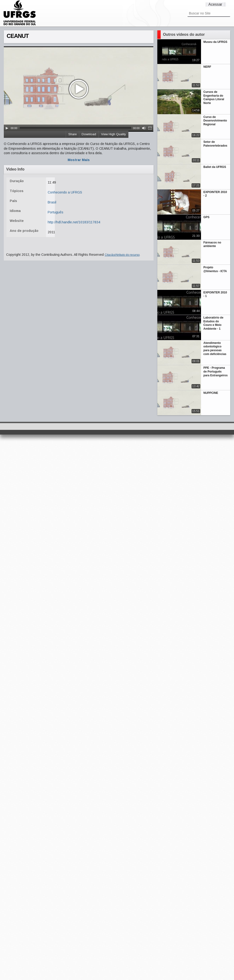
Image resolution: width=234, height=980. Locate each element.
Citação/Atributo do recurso (122, 255)
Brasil (52, 202)
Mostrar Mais (79, 160)
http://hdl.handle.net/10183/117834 (74, 222)
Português (56, 212)
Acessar (215, 4)
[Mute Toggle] (144, 128)
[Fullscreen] (150, 128)
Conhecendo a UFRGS (65, 192)
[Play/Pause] (7, 128)
